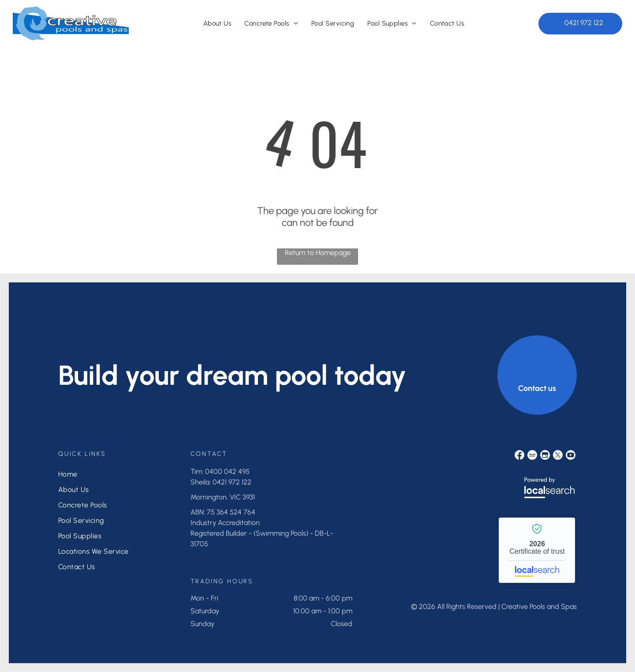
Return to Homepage (318, 253)
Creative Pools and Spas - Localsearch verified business (537, 550)
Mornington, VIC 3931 (223, 497)
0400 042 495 (227, 471)
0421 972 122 (232, 482)
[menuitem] (217, 23)
